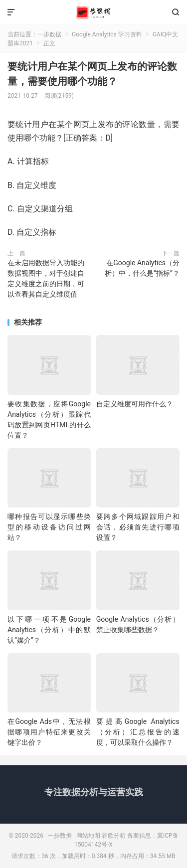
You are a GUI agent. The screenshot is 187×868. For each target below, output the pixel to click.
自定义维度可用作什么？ (135, 404)
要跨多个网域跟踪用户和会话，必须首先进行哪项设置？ (138, 527)
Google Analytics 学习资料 (107, 34)
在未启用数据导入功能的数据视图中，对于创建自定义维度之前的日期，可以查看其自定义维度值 (46, 278)
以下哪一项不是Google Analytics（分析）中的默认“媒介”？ (49, 630)
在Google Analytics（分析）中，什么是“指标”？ (142, 268)
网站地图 (88, 836)
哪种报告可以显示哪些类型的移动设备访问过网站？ (49, 527)
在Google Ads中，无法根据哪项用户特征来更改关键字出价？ (49, 732)
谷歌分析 (114, 836)
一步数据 (93, 12)
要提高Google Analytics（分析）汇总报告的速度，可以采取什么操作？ (138, 732)
